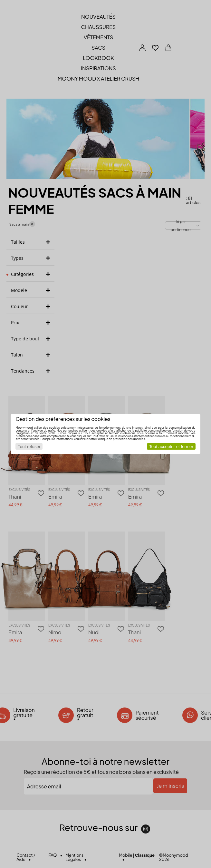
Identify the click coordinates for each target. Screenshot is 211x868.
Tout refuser (29, 447)
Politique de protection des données (121, 439)
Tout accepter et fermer (171, 447)
